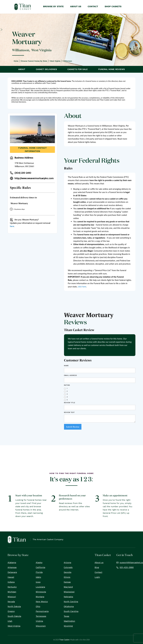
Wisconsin (41, 626)
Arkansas (12, 567)
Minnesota (41, 592)
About (22, 69)
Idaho (38, 577)
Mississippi (69, 592)
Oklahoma (69, 606)
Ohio (38, 606)
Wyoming (68, 626)
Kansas (67, 582)
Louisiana (40, 587)
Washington (69, 621)
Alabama (12, 562)
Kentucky (12, 587)
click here (82, 287)
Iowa (38, 582)
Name (66, 366)
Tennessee (41, 616)
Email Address (70, 375)
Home (16, 61)
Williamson (68, 61)
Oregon (11, 611)
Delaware (12, 572)
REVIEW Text (69, 412)
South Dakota (14, 616)
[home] (23, 7)
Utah (10, 621)
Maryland (68, 587)
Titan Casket (64, 640)
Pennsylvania (42, 611)
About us (99, 562)
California (40, 567)
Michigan (12, 592)
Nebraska (68, 597)
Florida (39, 572)
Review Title (70, 403)
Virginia (39, 621)
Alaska (39, 562)
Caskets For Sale (78, 69)
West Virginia (55, 61)
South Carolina (71, 611)
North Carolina (71, 602)
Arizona (67, 562)
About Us (76, 6)
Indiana (11, 582)
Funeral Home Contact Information (32, 150)
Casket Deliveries (46, 69)
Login (97, 577)
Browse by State (53, 6)
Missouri (12, 597)
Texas (66, 616)
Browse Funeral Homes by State (34, 61)
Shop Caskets (113, 6)
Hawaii (11, 577)
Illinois (67, 577)
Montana (40, 597)
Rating (67, 385)
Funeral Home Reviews (112, 69)
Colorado (68, 567)
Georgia (67, 572)
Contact (98, 572)
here (12, 226)
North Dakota (14, 606)
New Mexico (42, 602)
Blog (97, 567)
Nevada (11, 602)
